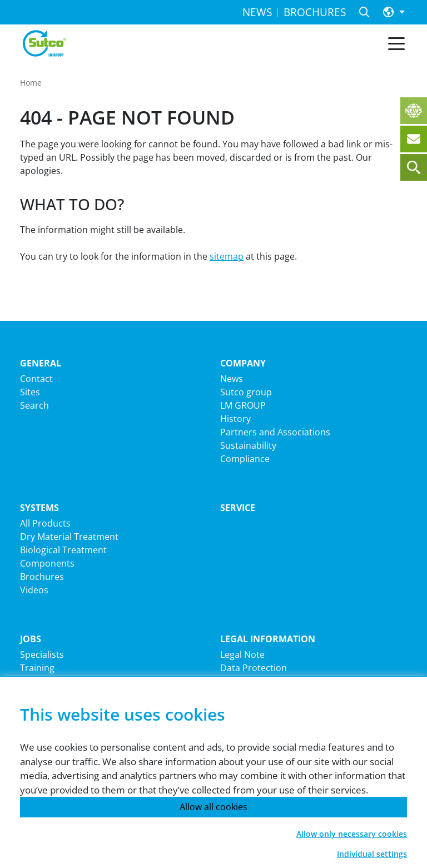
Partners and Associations (275, 432)
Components (47, 563)
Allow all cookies (213, 807)
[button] (394, 13)
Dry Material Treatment (69, 537)
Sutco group (246, 392)
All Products (45, 523)
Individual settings (372, 854)
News (232, 379)
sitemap (227, 256)
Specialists (42, 654)
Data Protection (254, 668)
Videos (34, 590)
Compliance (245, 459)
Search (34, 405)
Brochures (42, 577)
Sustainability (248, 445)
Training (37, 668)
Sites (30, 392)
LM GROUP (243, 405)
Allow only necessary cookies (352, 834)
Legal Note (242, 654)
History (235, 419)
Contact (36, 379)
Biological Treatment (63, 550)
